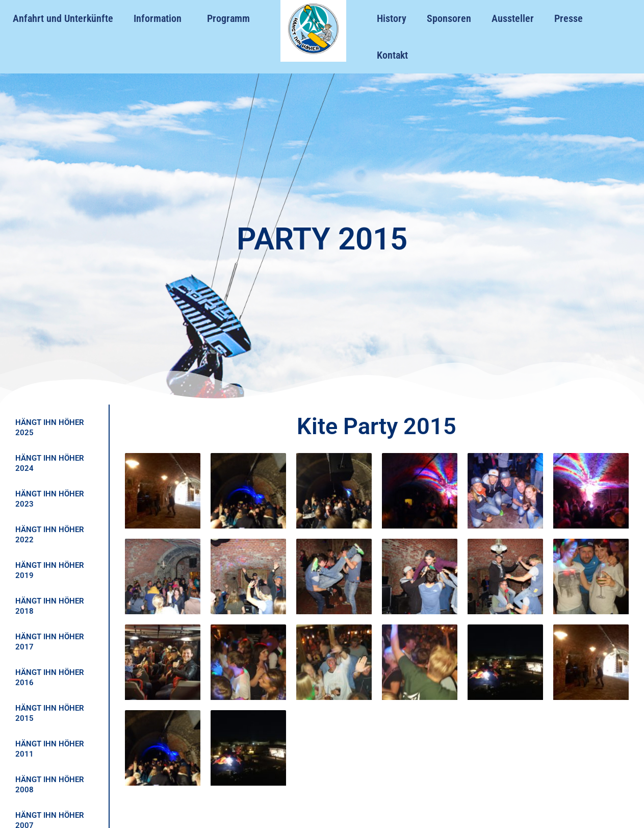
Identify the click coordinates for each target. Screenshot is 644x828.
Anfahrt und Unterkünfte (63, 18)
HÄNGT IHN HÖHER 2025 (50, 428)
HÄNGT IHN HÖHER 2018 (50, 606)
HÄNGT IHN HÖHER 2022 (50, 535)
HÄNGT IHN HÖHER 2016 (50, 678)
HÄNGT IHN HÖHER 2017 (50, 642)
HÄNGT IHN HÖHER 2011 (50, 749)
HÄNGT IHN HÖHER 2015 (50, 713)
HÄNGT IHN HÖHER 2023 (50, 499)
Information (160, 18)
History (392, 18)
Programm (228, 18)
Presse (569, 18)
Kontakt (392, 55)
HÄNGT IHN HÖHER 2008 (50, 785)
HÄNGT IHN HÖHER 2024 (50, 463)
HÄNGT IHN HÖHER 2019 (50, 570)
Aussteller (513, 18)
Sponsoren (449, 18)
